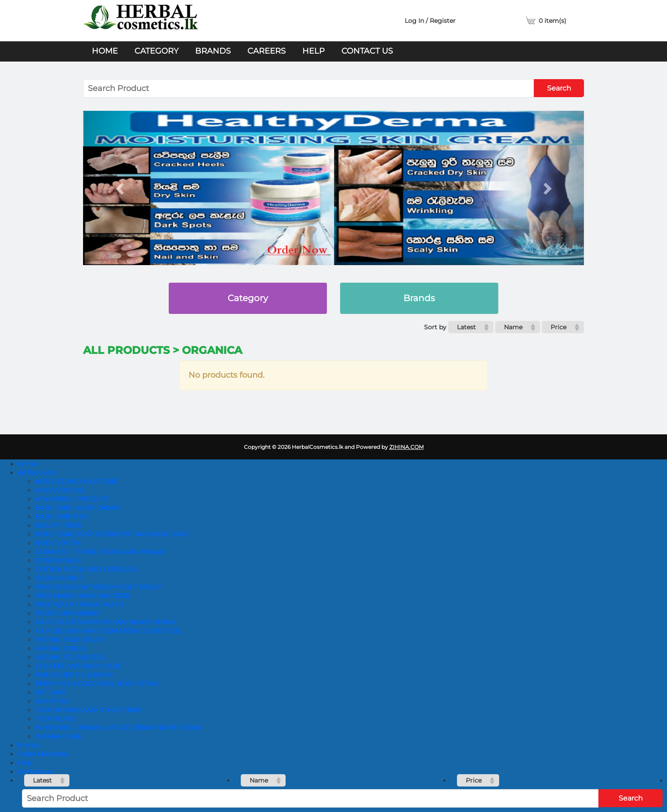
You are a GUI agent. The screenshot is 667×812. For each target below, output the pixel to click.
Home (105, 51)
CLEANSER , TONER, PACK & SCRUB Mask (99, 552)
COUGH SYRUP (59, 578)
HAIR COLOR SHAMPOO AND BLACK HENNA (105, 622)
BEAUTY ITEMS (58, 525)
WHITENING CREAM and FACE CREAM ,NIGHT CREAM (118, 728)
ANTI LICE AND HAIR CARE (76, 481)
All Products (36, 473)
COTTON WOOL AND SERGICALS (87, 569)
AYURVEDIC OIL (60, 490)
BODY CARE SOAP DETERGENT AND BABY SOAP (112, 534)
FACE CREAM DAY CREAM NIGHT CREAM (99, 587)
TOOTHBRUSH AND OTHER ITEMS (88, 710)
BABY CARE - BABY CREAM (77, 508)
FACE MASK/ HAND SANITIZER (82, 596)
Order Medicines (43, 754)
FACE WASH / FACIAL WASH (79, 604)
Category (156, 51)
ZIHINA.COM (406, 447)
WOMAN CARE (58, 736)
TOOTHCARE (55, 719)
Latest (466, 327)
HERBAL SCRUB (60, 648)
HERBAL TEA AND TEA (70, 657)
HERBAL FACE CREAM (70, 640)
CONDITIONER (58, 561)
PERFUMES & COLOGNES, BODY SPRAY (97, 684)
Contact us (367, 51)
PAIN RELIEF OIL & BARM (74, 675)
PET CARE (51, 692)
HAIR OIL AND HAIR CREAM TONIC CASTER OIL (108, 631)
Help (314, 51)
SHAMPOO (52, 701)
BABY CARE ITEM (62, 517)
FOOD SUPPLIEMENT (68, 613)
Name (513, 327)
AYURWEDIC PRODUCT (72, 499)
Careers (266, 51)
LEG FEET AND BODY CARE (78, 666)
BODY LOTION (58, 543)
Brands (213, 51)
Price (558, 327)
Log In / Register (430, 21)
